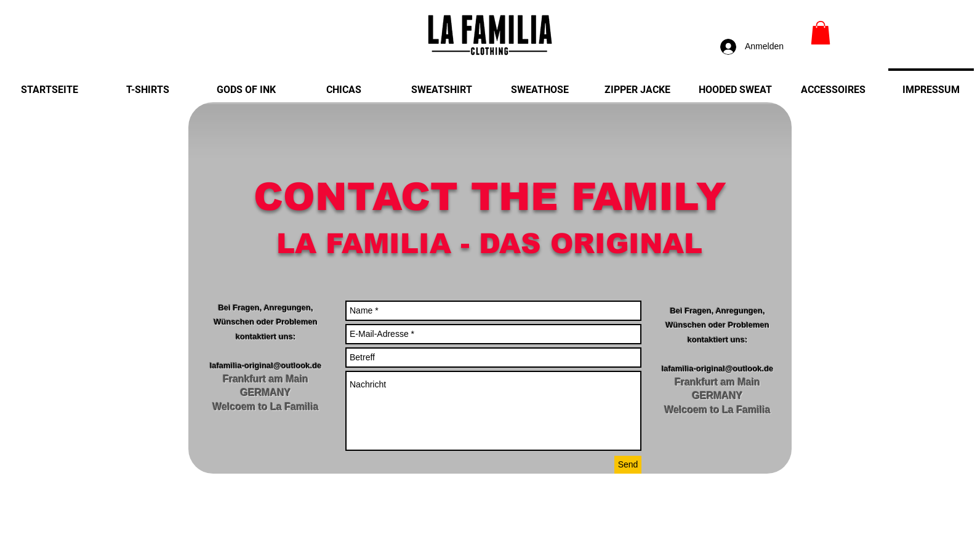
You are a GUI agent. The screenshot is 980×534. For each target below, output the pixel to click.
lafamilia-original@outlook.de (266, 366)
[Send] (628, 465)
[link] (821, 33)
